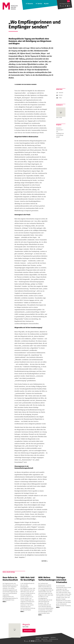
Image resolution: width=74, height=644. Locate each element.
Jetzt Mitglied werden (65, 4)
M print (46, 4)
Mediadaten (46, 637)
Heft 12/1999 (61, 113)
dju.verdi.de (39, 641)
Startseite (58, 128)
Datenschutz (44, 639)
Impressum (38, 637)
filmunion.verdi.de (48, 641)
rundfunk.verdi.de (54, 639)
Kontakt (38, 639)
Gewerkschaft (59, 130)
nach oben (44, 561)
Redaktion (53, 637)
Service (40, 4)
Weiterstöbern (28, 631)
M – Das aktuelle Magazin (30, 623)
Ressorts (30, 4)
